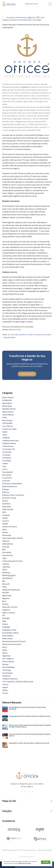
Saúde (5, 650)
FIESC (4, 512)
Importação (7, 535)
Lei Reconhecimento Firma (12, 561)
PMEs (38, 17)
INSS (4, 550)
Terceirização (7, 673)
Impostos (6, 541)
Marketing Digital (9, 575)
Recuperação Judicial (10, 633)
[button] (27, 374)
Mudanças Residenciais (11, 590)
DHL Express (7, 475)
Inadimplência (8, 544)
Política (5, 624)
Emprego (6, 489)
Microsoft (6, 584)
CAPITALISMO (7, 423)
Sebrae (5, 653)
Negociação (7, 595)
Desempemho (8, 472)
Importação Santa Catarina (13, 538)
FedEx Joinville (8, 509)
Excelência (6, 504)
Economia (11, 17)
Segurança (6, 656)
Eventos (5, 501)
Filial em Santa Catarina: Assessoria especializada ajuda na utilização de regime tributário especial (30, 726)
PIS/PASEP (6, 618)
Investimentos (21, 17)
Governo (6, 521)
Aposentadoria (8, 412)
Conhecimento (8, 446)
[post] (5, 709)
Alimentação (7, 406)
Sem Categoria (8, 659)
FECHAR (46, 862)
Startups (14, 20)
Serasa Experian (8, 661)
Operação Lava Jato (10, 607)
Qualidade (6, 627)
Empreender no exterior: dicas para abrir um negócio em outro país (29, 743)
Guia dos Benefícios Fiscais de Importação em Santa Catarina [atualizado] (27, 708)
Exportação (7, 507)
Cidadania (6, 438)
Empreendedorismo (10, 486)
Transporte (6, 676)
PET (4, 616)
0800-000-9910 (31, 4)
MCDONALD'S (7, 578)
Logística (6, 564)
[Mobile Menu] (50, 4)
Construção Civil (8, 449)
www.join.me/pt (15, 329)
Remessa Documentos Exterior (14, 641)
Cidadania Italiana (9, 443)
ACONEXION (7, 400)
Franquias (6, 515)
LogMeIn (25, 87)
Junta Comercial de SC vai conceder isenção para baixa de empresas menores (30, 735)
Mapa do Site (9, 801)
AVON (4, 418)
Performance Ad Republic (27, 857)
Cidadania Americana (10, 441)
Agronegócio (7, 403)
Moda (4, 587)
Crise (4, 466)
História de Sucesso (10, 527)
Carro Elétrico (7, 426)
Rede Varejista (8, 636)
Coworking (6, 461)
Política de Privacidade (45, 850)
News (4, 601)
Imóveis (5, 532)
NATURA (5, 593)
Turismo (5, 684)
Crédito (5, 463)
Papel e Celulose (9, 613)
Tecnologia (37, 20)
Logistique (6, 567)
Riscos (5, 647)
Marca (5, 570)
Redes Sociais (7, 639)
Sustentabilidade (25, 20)
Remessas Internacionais (12, 644)
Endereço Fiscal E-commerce (13, 495)
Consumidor (7, 452)
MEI (4, 581)
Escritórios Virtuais (9, 498)
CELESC (5, 432)
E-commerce (7, 478)
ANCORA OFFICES (9, 409)
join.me (14, 272)
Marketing (6, 573)
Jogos (4, 558)
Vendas (5, 690)
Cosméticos (7, 458)
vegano (5, 687)
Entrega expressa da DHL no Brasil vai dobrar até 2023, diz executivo (30, 716)
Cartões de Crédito (9, 429)
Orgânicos (6, 610)
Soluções (7, 811)
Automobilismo (8, 415)
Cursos (5, 469)
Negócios (31, 17)
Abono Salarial (8, 397)
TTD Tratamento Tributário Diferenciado (18, 682)
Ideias (4, 529)
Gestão (5, 518)
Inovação (6, 547)
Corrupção (6, 455)
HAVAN (5, 524)
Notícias (5, 604)
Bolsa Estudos (7, 420)
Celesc (5, 435)
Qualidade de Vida (9, 630)
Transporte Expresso (10, 679)
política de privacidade (24, 863)
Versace (5, 693)
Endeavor (6, 492)
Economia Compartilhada (12, 484)
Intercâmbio (7, 552)
